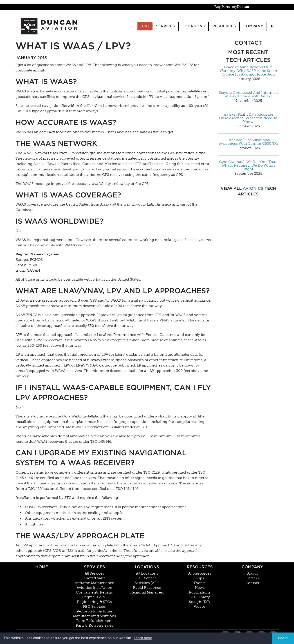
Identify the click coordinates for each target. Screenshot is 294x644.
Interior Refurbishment (94, 611)
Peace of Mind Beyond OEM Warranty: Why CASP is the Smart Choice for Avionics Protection (248, 71)
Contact (252, 583)
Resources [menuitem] (224, 26)
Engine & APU (94, 597)
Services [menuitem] (165, 26)
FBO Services (94, 607)
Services (94, 567)
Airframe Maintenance (94, 583)
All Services (94, 573)
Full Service (147, 578)
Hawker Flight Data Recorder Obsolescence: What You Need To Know (248, 118)
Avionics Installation (94, 588)
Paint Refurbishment (94, 621)
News (200, 588)
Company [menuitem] (253, 26)
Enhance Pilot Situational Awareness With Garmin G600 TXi (248, 142)
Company (252, 567)
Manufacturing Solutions (94, 616)
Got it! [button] (283, 638)
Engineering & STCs (94, 602)
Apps (200, 578)
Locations (147, 567)
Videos (200, 607)
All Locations (147, 573)
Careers (252, 578)
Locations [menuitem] (194, 26)
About (252, 573)
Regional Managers (147, 592)
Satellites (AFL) (147, 583)
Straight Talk (200, 602)
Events (200, 583)
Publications (200, 592)
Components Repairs (94, 592)
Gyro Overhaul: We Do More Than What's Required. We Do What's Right (248, 165)
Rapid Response (147, 588)
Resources (200, 567)
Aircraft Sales (94, 578)
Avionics (253, 188)
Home (42, 567)
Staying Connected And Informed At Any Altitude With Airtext (248, 94)
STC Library (200, 597)
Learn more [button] (143, 638)
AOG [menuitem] (145, 26)
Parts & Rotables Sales (94, 626)
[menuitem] (272, 26)
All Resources (200, 573)
